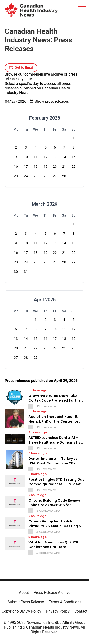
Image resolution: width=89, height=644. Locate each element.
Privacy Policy (58, 611)
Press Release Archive (52, 593)
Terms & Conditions (65, 602)
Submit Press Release (26, 602)
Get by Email (21, 68)
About (24, 593)
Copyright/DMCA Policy (21, 611)
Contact (81, 611)
